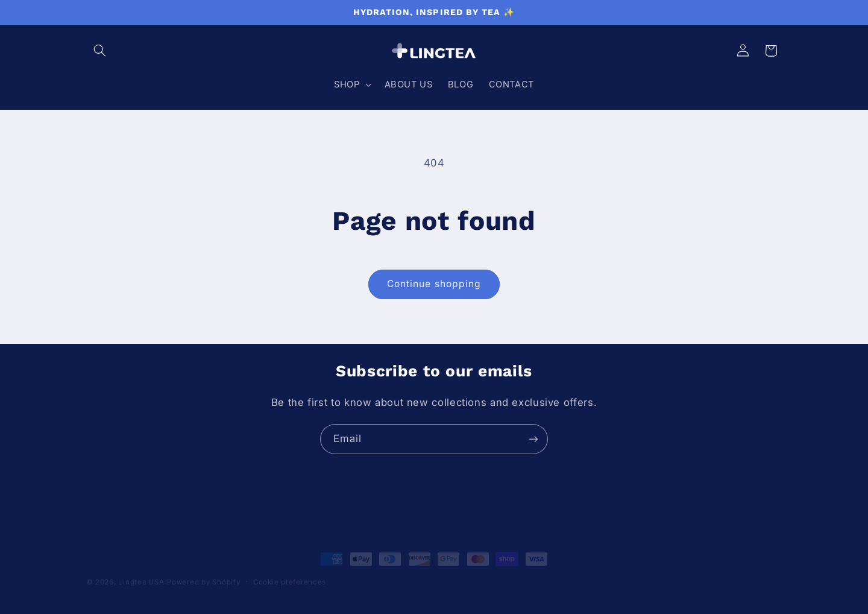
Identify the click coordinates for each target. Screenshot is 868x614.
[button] (100, 51)
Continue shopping (434, 284)
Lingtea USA (141, 571)
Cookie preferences (290, 571)
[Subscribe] (533, 439)
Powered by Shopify (203, 571)
